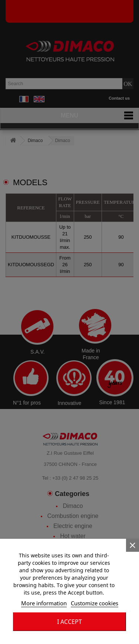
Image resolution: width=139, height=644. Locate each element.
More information (44, 603)
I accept (69, 622)
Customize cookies (95, 603)
